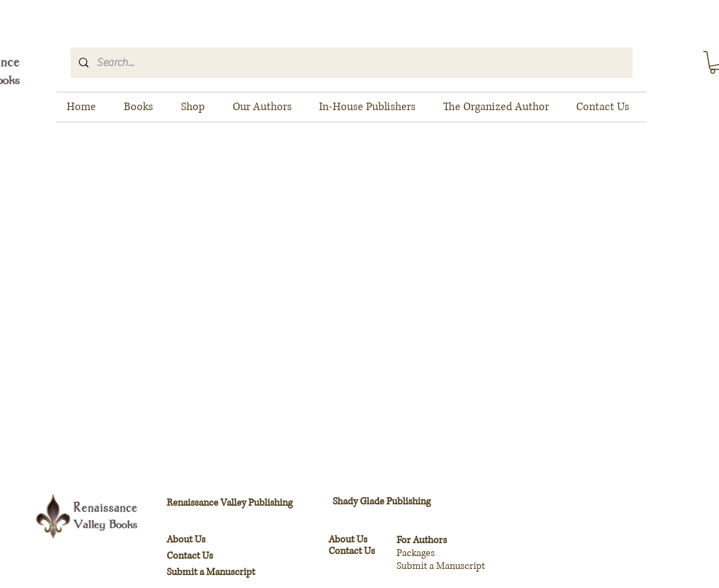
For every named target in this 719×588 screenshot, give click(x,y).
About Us (348, 539)
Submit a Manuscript (211, 572)
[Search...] (350, 63)
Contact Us (352, 551)
